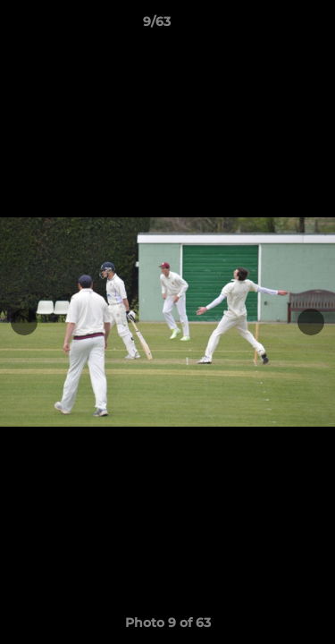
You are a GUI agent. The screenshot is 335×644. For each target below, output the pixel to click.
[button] (271, 26)
